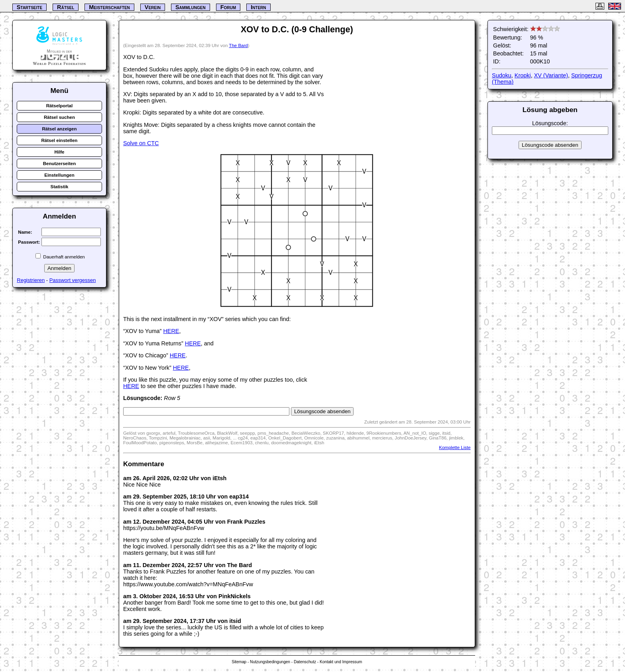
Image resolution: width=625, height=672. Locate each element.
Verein (153, 7)
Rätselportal (60, 106)
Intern (258, 7)
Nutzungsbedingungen (270, 662)
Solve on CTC (141, 143)
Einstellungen (59, 175)
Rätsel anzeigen (59, 129)
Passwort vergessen (73, 280)
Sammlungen (191, 7)
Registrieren (31, 280)
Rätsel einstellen (60, 140)
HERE (171, 331)
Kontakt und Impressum (341, 662)
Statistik (60, 187)
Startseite (29, 7)
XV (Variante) (551, 75)
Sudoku (502, 75)
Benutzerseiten (60, 164)
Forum (228, 7)
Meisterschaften (109, 7)
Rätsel (66, 7)
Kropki (523, 75)
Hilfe (59, 152)
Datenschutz (305, 662)
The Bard (238, 45)
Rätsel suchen (59, 117)
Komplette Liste (455, 447)
